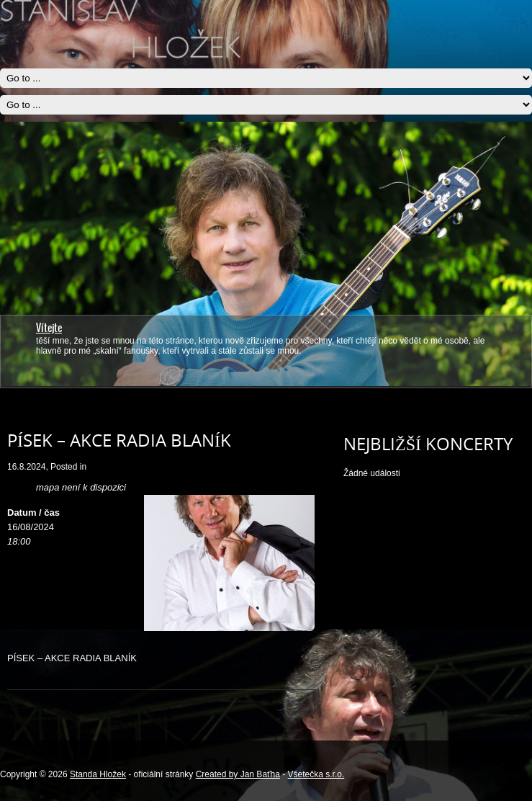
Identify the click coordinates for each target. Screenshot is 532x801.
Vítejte (49, 328)
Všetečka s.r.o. (316, 774)
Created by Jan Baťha (238, 774)
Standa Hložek (98, 774)
